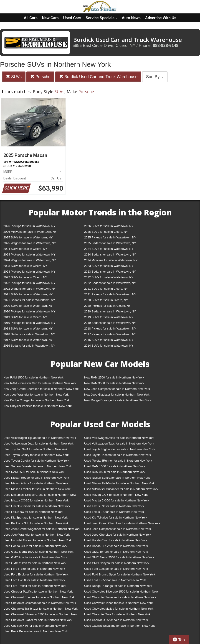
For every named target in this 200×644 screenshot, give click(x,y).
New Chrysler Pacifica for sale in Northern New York (38, 406)
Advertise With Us (161, 18)
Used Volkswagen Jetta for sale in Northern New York (38, 443)
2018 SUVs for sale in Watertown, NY (28, 328)
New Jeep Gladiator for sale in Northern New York (117, 395)
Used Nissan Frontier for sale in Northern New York (37, 489)
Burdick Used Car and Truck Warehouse (98, 77)
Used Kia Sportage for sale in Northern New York (35, 517)
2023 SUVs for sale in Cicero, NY (25, 266)
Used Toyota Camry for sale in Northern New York (36, 455)
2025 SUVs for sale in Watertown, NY (28, 237)
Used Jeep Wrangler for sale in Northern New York (37, 535)
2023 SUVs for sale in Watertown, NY (109, 266)
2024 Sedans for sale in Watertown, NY (110, 254)
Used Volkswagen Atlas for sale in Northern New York (119, 438)
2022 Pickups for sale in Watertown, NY (29, 283)
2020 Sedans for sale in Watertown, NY (110, 311)
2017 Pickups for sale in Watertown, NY (110, 334)
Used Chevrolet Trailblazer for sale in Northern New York (41, 609)
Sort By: (155, 77)
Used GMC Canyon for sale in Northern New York (117, 563)
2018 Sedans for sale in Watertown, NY (29, 334)
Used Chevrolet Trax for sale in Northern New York (117, 614)
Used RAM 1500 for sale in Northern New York (115, 466)
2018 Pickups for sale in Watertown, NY (110, 328)
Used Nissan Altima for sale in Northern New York (36, 483)
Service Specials (102, 18)
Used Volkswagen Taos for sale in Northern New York (119, 443)
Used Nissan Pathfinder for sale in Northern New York (119, 483)
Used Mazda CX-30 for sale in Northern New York (36, 500)
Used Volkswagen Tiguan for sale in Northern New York (40, 438)
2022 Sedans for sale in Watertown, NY (110, 283)
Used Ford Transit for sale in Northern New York (35, 586)
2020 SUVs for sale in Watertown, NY (28, 306)
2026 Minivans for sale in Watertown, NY (30, 232)
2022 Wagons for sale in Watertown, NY (30, 289)
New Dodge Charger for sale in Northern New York (37, 400)
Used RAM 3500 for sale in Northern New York (115, 472)
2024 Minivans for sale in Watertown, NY (111, 260)
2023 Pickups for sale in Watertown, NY (29, 272)
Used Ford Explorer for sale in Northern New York (36, 574)
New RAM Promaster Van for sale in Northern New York (40, 383)
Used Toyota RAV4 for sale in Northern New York (35, 449)
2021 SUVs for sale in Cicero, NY (106, 289)
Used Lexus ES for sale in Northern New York (114, 512)
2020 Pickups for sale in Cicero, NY (107, 306)
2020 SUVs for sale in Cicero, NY (106, 300)
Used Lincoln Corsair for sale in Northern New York (37, 506)
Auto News (131, 18)
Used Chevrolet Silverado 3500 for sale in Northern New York (40, 615)
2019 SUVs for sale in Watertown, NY (109, 317)
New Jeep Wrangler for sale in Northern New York (36, 395)
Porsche (40, 77)
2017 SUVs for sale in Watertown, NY (28, 340)
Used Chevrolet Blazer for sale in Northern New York (38, 620)
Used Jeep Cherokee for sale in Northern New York (118, 535)
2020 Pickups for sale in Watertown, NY (29, 311)
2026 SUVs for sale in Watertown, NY (109, 226)
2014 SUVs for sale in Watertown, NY (109, 346)
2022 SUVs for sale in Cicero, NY (25, 277)
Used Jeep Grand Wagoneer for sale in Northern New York (42, 529)
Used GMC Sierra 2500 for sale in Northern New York (119, 557)
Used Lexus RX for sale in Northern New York (114, 506)
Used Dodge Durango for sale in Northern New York (118, 586)
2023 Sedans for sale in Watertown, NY (110, 272)
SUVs (14, 77)
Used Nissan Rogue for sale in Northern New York (36, 478)
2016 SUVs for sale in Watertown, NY (109, 340)
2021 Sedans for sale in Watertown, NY (29, 300)
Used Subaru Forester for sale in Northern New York (38, 466)
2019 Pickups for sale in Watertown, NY (29, 323)
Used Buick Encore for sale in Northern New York (36, 631)
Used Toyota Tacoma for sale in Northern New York (118, 455)
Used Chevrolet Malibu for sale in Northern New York (119, 609)
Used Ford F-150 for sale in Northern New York (34, 569)
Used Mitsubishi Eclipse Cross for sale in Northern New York (40, 496)
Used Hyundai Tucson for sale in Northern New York (38, 540)
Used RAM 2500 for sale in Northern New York (34, 472)
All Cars (30, 18)
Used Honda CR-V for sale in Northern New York (35, 546)
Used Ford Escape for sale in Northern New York (116, 569)
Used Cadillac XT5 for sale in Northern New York (116, 620)
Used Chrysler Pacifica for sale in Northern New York (38, 592)
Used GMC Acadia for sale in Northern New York (35, 557)
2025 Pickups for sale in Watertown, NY (110, 237)
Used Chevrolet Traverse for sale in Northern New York (120, 597)
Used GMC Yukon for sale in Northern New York (35, 563)
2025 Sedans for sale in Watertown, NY (110, 243)
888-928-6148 (166, 46)
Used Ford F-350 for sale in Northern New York (115, 580)
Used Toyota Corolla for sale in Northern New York (36, 461)
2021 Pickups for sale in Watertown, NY (110, 294)
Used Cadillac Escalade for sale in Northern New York (119, 626)
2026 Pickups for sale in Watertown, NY (29, 226)
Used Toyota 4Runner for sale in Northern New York (118, 461)
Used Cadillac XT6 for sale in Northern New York (35, 626)
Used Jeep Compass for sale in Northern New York (118, 529)
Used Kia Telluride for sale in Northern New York (116, 517)
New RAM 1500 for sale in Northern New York (33, 377)
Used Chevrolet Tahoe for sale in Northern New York (118, 603)
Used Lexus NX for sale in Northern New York (33, 512)
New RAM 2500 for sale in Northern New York (114, 377)
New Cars (50, 18)
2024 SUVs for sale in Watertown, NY (109, 249)
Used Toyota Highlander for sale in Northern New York (120, 449)
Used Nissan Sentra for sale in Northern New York (117, 478)
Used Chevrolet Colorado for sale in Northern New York (40, 603)
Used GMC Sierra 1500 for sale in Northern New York (38, 552)
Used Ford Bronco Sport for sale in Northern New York (120, 574)
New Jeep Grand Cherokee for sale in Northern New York (41, 389)
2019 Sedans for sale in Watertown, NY (110, 323)
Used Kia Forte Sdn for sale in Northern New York (36, 523)
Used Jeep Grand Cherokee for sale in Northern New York (122, 523)
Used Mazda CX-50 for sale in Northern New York (117, 500)
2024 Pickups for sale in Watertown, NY (29, 254)
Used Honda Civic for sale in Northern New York (116, 540)
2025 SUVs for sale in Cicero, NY (106, 232)
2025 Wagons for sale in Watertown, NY (30, 243)
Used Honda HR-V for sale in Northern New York (116, 546)
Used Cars (72, 18)
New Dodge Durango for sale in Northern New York (118, 400)
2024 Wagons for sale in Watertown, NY (30, 260)
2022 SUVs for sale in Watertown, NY (109, 277)
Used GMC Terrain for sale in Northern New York (116, 552)
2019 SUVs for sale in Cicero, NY (25, 317)
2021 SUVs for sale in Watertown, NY (28, 294)
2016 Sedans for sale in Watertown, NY (29, 346)
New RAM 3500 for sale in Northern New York (114, 383)
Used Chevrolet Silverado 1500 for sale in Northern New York (121, 592)
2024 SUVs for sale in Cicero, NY (25, 249)
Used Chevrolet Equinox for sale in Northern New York (39, 597)
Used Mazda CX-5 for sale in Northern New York (116, 495)
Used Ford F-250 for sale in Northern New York (34, 580)
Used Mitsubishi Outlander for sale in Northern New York (121, 489)
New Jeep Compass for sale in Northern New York (117, 389)
